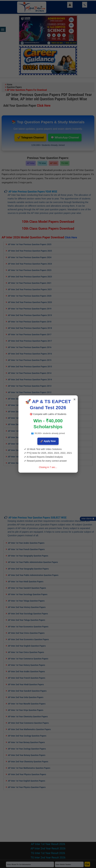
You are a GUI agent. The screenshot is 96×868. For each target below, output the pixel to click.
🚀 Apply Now (48, 441)
